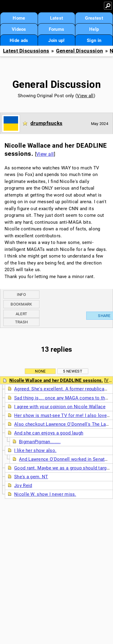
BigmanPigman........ (40, 442)
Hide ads (19, 40)
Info (21, 295)
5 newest (72, 371)
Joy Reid (23, 485)
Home (19, 18)
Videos (19, 29)
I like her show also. (35, 450)
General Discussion (80, 51)
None (40, 371)
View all (85, 96)
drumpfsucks (46, 123)
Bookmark (21, 304)
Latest (57, 18)
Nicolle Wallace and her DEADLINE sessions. (56, 380)
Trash (22, 322)
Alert (22, 314)
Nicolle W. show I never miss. (45, 494)
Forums (57, 29)
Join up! (56, 40)
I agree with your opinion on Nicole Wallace (60, 407)
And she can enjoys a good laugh (49, 433)
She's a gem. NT (31, 477)
